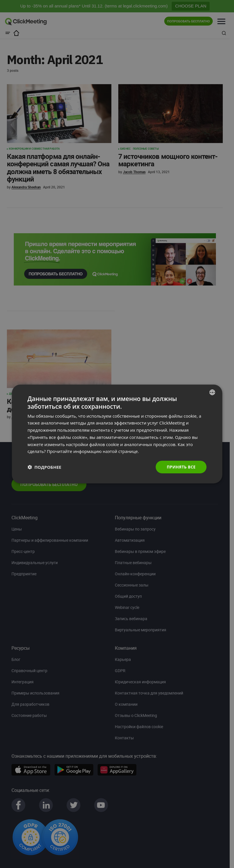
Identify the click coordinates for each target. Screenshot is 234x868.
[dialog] (117, 434)
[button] (45, 467)
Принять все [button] (181, 467)
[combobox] (212, 392)
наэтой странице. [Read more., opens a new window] (121, 451)
